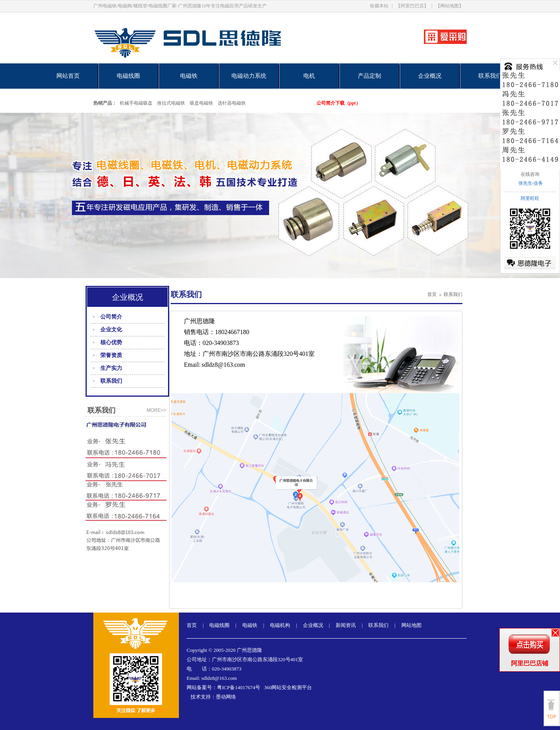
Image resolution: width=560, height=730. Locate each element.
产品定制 (369, 76)
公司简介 (111, 317)
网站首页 (68, 76)
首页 (432, 294)
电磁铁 (189, 76)
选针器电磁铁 (232, 103)
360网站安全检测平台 (288, 687)
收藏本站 (379, 6)
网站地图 (411, 625)
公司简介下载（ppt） (339, 103)
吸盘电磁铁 (201, 103)
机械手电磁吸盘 (136, 103)
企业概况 (430, 76)
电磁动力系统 (249, 76)
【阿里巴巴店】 (412, 6)
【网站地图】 (450, 6)
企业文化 (111, 330)
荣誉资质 (111, 355)
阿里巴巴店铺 (530, 663)
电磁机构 (280, 625)
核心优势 (111, 342)
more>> (156, 410)
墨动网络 (226, 697)
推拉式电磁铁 (171, 103)
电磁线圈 (128, 76)
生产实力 (111, 368)
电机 (309, 76)
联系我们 (490, 76)
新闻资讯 (346, 625)
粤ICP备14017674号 (239, 687)
